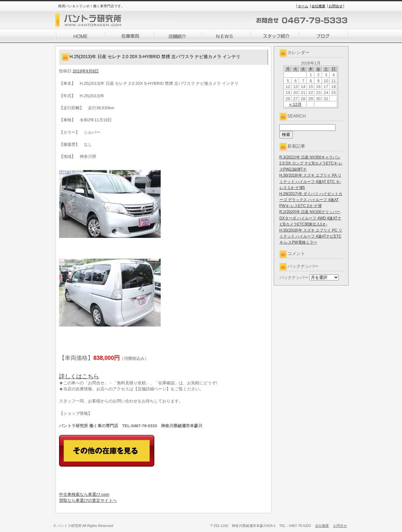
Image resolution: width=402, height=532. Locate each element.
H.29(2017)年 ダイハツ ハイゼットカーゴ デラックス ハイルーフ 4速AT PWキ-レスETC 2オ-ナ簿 (311, 200)
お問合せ (336, 6)
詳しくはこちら (79, 376)
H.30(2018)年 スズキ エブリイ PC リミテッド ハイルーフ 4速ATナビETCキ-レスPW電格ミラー (311, 236)
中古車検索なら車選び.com (84, 494)
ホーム (303, 6)
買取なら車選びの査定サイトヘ (88, 500)
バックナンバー (294, 277)
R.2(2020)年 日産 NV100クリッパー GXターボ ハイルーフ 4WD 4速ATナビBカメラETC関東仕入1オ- (310, 218)
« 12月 (295, 104)
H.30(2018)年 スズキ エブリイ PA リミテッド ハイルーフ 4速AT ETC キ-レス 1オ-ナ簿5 (311, 181)
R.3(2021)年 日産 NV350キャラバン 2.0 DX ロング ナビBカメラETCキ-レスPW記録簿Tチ (311, 163)
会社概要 (318, 6)
